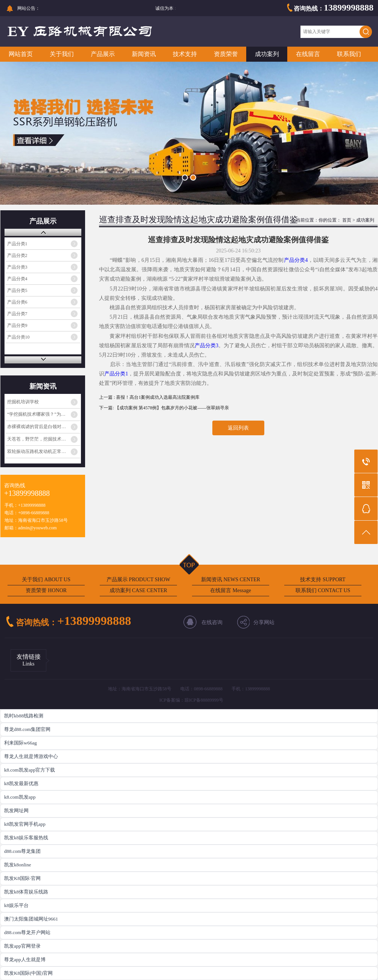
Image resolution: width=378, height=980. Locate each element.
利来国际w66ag (21, 743)
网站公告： (29, 8)
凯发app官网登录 (22, 946)
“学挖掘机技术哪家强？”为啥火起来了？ (44, 414)
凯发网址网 (16, 811)
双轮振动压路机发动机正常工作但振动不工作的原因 (44, 451)
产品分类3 (17, 267)
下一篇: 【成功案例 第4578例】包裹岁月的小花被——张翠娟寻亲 (164, 408)
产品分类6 (17, 302)
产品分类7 (17, 314)
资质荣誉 (226, 54)
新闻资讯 (144, 54)
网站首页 (21, 54)
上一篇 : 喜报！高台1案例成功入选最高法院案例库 (149, 397)
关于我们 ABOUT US (46, 580)
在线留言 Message (231, 590)
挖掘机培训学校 (23, 402)
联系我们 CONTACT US (323, 590)
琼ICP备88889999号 (204, 700)
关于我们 (62, 54)
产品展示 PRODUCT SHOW (138, 580)
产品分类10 (18, 337)
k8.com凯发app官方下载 (30, 770)
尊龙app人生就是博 (25, 959)
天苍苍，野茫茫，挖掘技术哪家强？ (43, 439)
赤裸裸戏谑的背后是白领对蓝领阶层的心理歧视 (44, 427)
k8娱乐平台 (16, 905)
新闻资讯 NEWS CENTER (231, 580)
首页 (347, 220)
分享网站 (264, 622)
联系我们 (349, 54)
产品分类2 (17, 255)
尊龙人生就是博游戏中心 (31, 756)
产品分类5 (17, 290)
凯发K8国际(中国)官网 (28, 973)
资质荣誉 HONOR (46, 590)
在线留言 (308, 54)
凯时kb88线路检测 (24, 716)
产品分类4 (17, 279)
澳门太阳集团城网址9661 (31, 919)
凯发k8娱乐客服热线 (26, 838)
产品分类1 (17, 244)
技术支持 (185, 54)
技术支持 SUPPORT (323, 580)
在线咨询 (212, 622)
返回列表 (238, 428)
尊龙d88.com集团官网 (27, 729)
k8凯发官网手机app (25, 824)
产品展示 (103, 54)
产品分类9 (17, 325)
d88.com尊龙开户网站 (27, 932)
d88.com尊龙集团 (22, 851)
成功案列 (267, 54)
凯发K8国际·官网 (22, 878)
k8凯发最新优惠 (21, 783)
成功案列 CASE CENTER (138, 590)
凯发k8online (18, 865)
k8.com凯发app (20, 797)
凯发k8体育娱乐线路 (26, 892)
